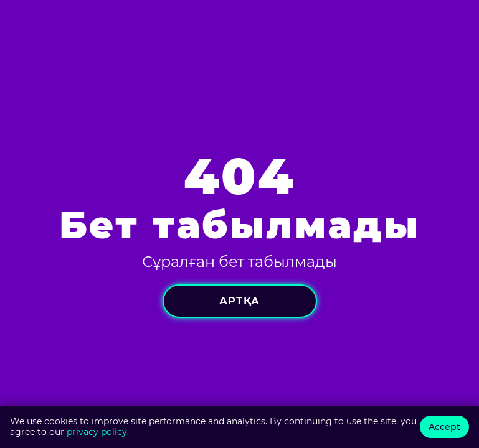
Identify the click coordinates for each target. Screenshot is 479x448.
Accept (444, 427)
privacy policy (97, 432)
